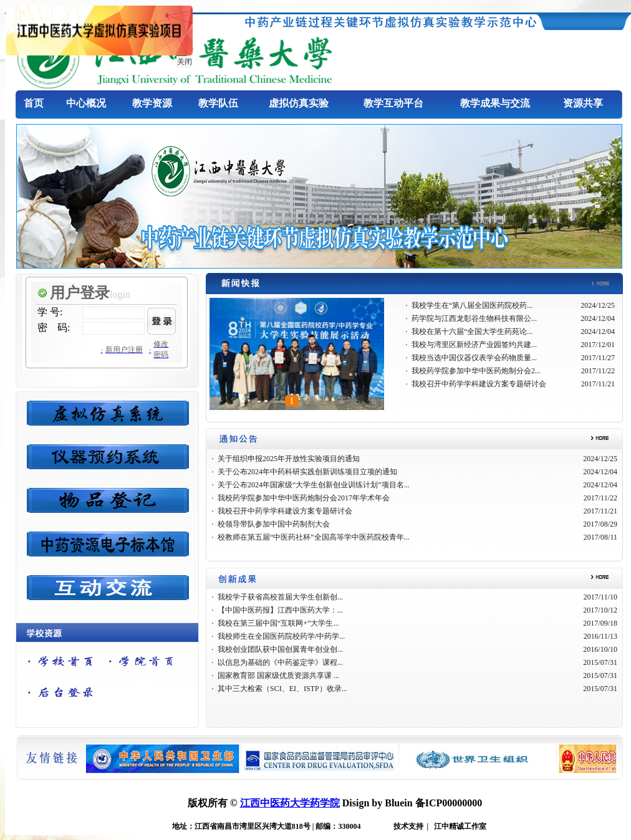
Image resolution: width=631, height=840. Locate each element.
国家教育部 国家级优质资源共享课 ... (278, 675)
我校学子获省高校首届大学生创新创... (280, 597)
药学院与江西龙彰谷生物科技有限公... (474, 318)
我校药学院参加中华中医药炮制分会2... (476, 371)
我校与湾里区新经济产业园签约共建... (474, 345)
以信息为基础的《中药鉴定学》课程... (280, 662)
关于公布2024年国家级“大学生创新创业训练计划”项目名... (314, 485)
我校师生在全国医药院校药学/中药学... (281, 636)
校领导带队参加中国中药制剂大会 (274, 524)
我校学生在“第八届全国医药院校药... (472, 305)
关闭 (183, 60)
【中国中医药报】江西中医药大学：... (280, 610)
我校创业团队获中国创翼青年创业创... (280, 649)
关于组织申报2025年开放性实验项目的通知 (289, 459)
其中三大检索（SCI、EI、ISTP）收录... (282, 689)
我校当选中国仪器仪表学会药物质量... (474, 358)
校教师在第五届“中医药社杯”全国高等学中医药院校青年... (314, 537)
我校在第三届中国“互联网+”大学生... (278, 623)
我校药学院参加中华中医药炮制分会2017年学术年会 (304, 498)
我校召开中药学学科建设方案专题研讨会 (479, 384)
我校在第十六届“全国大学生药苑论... (472, 332)
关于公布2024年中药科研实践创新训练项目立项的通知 (307, 472)
